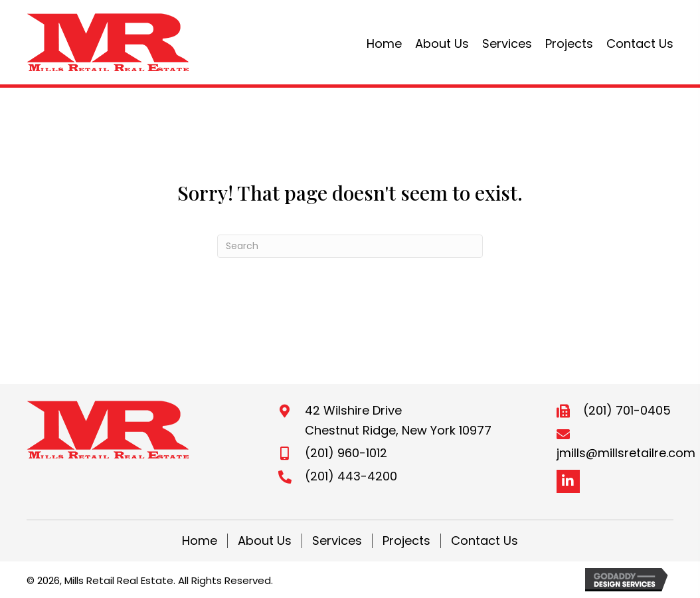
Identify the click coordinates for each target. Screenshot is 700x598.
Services (337, 541)
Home (200, 541)
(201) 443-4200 (351, 476)
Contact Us (484, 541)
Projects (406, 541)
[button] (568, 481)
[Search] (350, 246)
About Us (265, 541)
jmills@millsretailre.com (626, 453)
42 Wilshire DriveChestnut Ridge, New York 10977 (398, 420)
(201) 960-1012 (346, 453)
